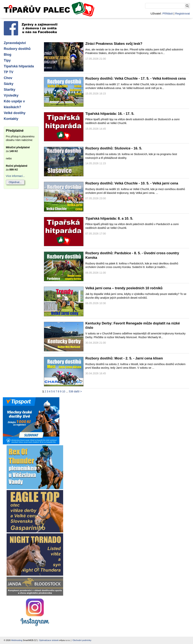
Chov (8, 78)
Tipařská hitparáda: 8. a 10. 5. (109, 218)
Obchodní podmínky (82, 640)
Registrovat (182, 13)
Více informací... (15, 176)
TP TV (9, 72)
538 (71, 391)
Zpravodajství (15, 43)
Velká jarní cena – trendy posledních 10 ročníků (124, 288)
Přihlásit (168, 13)
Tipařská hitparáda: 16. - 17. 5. (110, 114)
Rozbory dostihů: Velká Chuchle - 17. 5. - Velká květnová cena (136, 78)
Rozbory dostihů (17, 49)
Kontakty (11, 119)
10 (64, 391)
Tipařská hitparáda (19, 66)
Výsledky (11, 95)
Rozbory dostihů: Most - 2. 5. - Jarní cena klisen (124, 358)
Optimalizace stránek (49, 640)
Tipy (7, 60)
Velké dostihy (15, 113)
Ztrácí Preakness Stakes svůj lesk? (114, 44)
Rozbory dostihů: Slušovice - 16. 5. (114, 148)
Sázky (9, 84)
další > (78, 391)
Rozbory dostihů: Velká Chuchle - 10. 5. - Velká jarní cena (132, 183)
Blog (8, 55)
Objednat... (15, 182)
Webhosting (17, 640)
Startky (10, 90)
